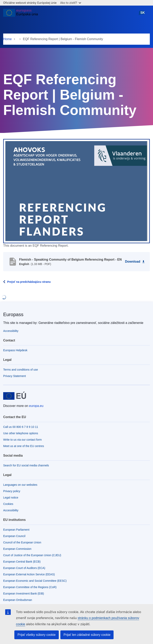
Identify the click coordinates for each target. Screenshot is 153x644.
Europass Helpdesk (15, 350)
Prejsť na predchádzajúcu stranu (29, 282)
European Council (14, 536)
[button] (76, 191)
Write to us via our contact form (22, 440)
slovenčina (143, 14)
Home (7, 39)
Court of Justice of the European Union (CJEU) (32, 555)
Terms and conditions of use (21, 370)
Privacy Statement (15, 376)
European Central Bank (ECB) (22, 562)
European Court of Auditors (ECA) (24, 568)
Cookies (8, 504)
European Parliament (16, 530)
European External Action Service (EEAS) (29, 574)
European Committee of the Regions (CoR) (30, 587)
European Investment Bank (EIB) (24, 594)
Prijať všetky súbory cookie (37, 635)
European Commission (17, 549)
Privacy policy (12, 491)
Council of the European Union (22, 542)
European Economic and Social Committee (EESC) (35, 581)
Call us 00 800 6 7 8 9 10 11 (21, 427)
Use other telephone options (21, 433)
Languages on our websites (20, 485)
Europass (13, 314)
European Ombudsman (18, 600)
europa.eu (36, 406)
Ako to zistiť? (71, 3)
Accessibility (11, 331)
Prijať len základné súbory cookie (87, 635)
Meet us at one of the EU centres (24, 446)
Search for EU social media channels (26, 465)
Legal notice (11, 498)
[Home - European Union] (21, 14)
